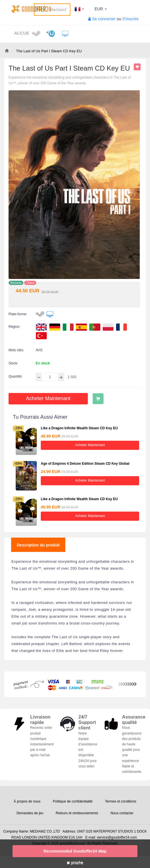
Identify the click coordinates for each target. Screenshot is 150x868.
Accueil (22, 33)
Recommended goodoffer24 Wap (75, 851)
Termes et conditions (121, 801)
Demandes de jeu (30, 813)
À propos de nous (27, 801)
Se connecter (104, 19)
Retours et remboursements (77, 813)
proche (75, 863)
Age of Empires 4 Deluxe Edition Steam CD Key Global (85, 464)
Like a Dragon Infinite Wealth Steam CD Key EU (79, 428)
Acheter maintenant (48, 398)
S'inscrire (130, 19)
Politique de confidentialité (73, 801)
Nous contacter (122, 813)
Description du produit (38, 545)
